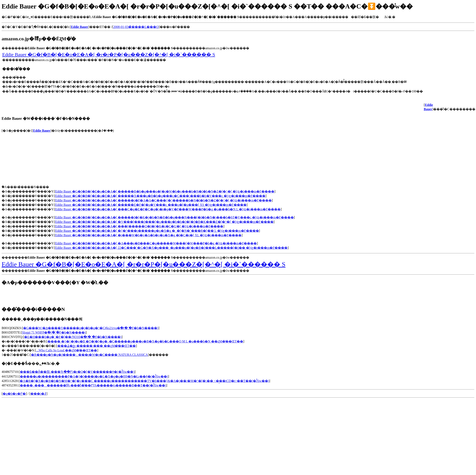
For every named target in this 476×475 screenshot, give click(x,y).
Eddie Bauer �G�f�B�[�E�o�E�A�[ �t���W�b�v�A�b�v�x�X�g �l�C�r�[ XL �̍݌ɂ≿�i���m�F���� (148, 235)
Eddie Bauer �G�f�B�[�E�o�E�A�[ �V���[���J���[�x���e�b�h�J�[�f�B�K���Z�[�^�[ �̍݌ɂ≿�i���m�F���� (164, 222)
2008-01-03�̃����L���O (136, 27)
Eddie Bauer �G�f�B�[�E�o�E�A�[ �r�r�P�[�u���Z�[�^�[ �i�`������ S (109, 55)
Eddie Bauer (42, 131)
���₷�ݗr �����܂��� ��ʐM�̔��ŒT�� (97, 346)
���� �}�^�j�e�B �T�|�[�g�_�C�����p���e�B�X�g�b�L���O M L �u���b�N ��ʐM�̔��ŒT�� (145, 341)
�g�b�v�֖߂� (14, 394)
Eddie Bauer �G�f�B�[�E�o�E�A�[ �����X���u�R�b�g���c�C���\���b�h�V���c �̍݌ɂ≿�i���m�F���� (160, 196)
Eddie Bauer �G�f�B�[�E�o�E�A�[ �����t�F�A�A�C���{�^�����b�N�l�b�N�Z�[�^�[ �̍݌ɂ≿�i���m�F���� (163, 200)
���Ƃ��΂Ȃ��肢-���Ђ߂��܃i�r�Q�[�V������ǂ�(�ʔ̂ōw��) (77, 372)
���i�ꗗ (38, 394)
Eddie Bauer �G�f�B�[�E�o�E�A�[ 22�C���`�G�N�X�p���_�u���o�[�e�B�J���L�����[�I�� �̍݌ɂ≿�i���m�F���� (171, 248)
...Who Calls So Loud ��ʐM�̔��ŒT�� (67, 350)
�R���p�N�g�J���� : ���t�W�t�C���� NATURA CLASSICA (89, 355)
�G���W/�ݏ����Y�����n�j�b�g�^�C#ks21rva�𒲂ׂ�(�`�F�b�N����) (91, 328)
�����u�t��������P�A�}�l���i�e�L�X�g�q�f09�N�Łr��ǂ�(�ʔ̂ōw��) (94, 376)
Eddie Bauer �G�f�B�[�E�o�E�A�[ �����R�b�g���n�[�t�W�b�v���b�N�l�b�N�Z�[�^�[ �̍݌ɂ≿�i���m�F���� (165, 191)
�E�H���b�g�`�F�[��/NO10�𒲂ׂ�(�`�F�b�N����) (73, 337)
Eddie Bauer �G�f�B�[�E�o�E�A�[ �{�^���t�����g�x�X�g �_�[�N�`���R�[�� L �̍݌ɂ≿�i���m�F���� (157, 231)
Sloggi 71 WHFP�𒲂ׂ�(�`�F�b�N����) (54, 332)
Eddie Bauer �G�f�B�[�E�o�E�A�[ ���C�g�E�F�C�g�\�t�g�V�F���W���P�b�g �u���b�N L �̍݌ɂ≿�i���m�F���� (168, 209)
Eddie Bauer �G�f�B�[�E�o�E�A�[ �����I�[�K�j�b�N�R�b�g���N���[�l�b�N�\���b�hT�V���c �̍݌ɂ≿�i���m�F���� (174, 217)
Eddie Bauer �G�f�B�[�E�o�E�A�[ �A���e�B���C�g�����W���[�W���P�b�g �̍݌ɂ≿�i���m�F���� (156, 243)
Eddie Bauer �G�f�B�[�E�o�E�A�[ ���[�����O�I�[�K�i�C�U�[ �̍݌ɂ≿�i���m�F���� (139, 226)
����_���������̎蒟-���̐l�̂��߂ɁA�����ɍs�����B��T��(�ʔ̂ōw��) (93, 385)
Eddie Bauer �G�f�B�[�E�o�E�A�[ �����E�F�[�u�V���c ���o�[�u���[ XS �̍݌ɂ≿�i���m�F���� (151, 205)
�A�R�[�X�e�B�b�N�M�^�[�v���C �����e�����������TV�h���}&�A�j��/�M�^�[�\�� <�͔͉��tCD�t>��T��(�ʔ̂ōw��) (144, 381)
